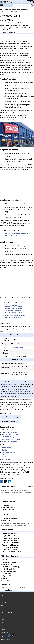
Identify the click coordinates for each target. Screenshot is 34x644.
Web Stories (4, 633)
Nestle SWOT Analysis (10, 547)
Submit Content (8, 590)
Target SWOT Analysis (13, 311)
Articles (5, 578)
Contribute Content (7, 612)
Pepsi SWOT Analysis (10, 550)
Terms (3, 606)
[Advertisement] (17, 37)
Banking (5, 450)
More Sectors (6, 459)
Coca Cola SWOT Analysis (11, 439)
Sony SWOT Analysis (10, 540)
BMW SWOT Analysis (9, 432)
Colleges (4, 616)
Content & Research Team (12, 384)
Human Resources (9, 510)
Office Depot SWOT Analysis (15, 315)
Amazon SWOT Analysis (14, 306)
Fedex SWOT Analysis (9, 441)
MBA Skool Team (15, 28)
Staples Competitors (12, 236)
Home (3, 596)
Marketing (6, 505)
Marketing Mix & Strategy (11, 567)
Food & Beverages (8, 452)
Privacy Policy (5, 609)
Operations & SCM (9, 507)
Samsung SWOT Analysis (11, 435)
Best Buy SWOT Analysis (14, 313)
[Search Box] (22, 5)
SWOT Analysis (8, 564)
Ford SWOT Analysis (10, 534)
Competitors (7, 574)
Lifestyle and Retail (18, 347)
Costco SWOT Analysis (13, 318)
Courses (30, 2)
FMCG (4, 455)
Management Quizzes (10, 518)
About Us (30, 487)
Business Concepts (9, 562)
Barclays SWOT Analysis (11, 538)
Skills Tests (7, 520)
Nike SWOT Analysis (9, 437)
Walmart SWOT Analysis (14, 308)
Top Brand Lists (8, 576)
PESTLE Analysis (9, 569)
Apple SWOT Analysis (10, 536)
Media (3, 619)
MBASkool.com (9, 639)
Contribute (17, 475)
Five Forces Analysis (10, 571)
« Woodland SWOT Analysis (11, 417)
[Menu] (2, 5)
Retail (4, 457)
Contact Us (4, 602)
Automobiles (6, 448)
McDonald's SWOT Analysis (12, 552)
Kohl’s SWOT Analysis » (10, 421)
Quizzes (3, 623)
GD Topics (6, 581)
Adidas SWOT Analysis (10, 430)
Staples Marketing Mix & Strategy (17, 234)
